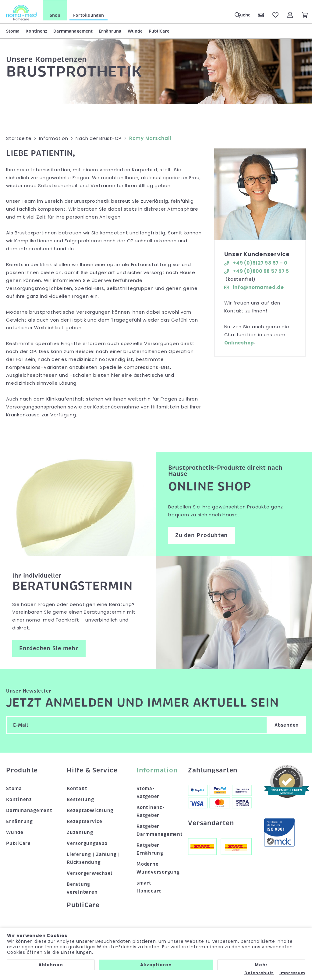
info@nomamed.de (254, 287)
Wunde (135, 31)
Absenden (287, 725)
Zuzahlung (80, 832)
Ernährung (110, 31)
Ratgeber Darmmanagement (156, 830)
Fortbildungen (89, 15)
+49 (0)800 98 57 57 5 (257, 271)
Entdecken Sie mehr (49, 648)
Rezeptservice (85, 821)
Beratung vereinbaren (82, 888)
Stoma (13, 31)
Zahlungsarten (213, 770)
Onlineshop (239, 342)
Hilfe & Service (92, 770)
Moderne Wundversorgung (156, 868)
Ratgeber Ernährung (150, 849)
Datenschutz (259, 973)
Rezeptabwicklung (90, 810)
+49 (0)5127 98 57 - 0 (256, 263)
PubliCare (159, 31)
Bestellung (80, 799)
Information (156, 770)
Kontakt (77, 788)
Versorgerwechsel (90, 873)
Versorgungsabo (87, 843)
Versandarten (211, 823)
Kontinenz (36, 31)
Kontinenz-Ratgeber (151, 811)
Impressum (292, 973)
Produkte (22, 770)
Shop (55, 15)
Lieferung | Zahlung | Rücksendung (93, 858)
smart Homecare (149, 887)
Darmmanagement (73, 31)
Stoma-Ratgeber (148, 792)
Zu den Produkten (202, 535)
